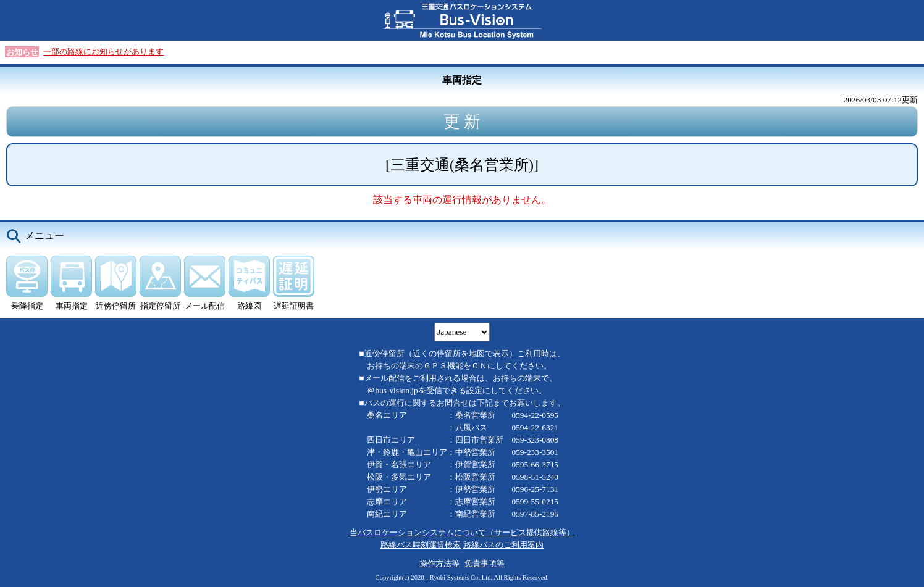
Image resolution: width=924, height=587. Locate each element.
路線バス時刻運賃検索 (421, 545)
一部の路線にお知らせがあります (103, 52)
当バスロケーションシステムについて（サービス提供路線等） (462, 532)
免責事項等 (485, 563)
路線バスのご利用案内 (503, 545)
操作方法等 (439, 563)
